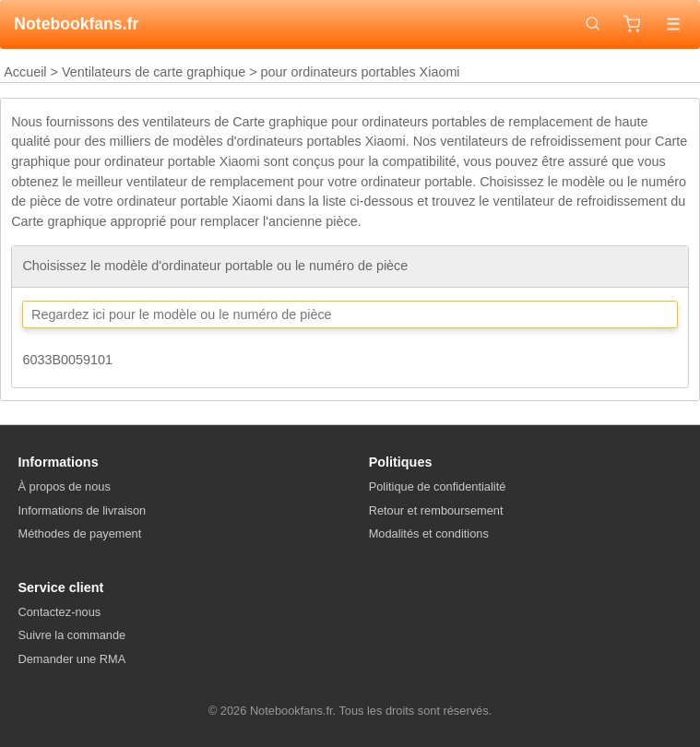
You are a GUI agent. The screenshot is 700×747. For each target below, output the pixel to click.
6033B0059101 (67, 360)
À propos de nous (65, 486)
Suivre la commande (72, 635)
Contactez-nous (60, 612)
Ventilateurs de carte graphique (154, 72)
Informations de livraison (83, 510)
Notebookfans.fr (76, 24)
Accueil (25, 72)
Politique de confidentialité (438, 486)
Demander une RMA (72, 659)
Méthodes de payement (80, 534)
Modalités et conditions (429, 534)
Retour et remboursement (436, 510)
